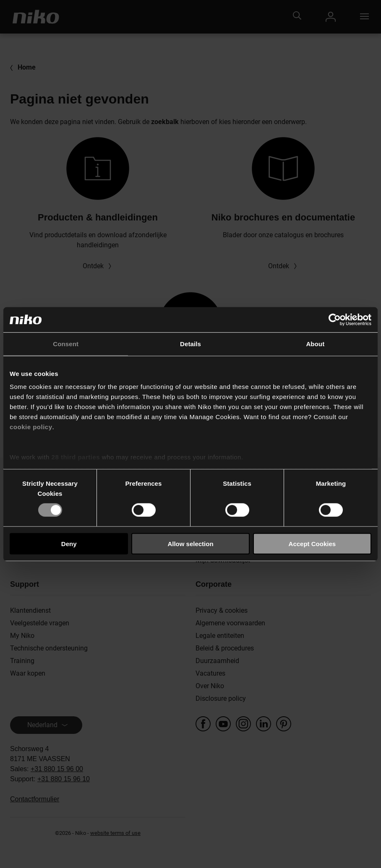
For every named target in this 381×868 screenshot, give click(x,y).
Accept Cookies (312, 544)
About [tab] (315, 343)
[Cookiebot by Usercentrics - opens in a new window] (335, 319)
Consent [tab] (66, 343)
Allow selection (190, 544)
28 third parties (76, 457)
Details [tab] (190, 343)
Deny (69, 544)
